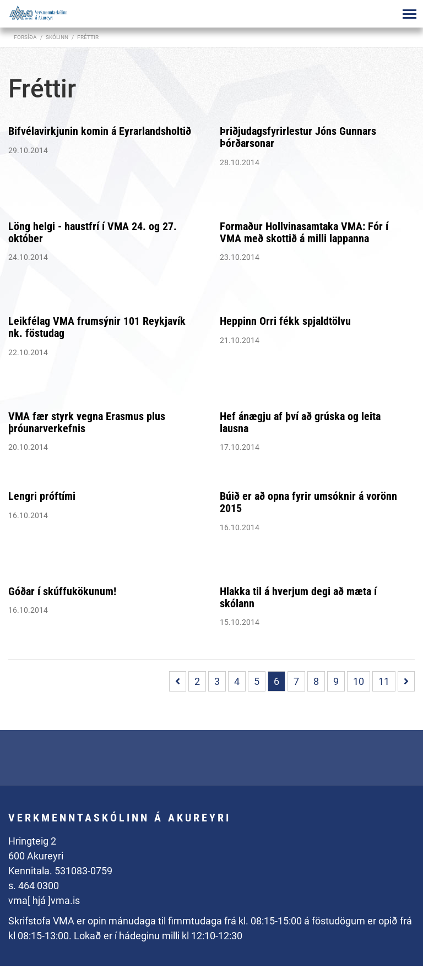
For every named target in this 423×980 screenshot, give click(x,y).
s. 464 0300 (34, 886)
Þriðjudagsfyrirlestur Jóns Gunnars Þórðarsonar (298, 137)
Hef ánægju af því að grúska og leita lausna (300, 422)
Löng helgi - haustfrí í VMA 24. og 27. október (93, 232)
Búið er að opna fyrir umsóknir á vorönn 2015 (308, 502)
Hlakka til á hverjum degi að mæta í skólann (298, 597)
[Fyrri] (178, 681)
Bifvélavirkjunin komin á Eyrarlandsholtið (100, 131)
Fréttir (88, 37)
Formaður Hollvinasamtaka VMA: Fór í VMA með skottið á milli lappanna (304, 232)
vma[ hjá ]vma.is (44, 900)
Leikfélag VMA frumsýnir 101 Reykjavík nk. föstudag (97, 327)
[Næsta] (406, 681)
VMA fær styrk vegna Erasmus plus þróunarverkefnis (87, 422)
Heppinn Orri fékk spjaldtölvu (285, 321)
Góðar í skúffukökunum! (62, 591)
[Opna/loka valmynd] (409, 14)
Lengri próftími (42, 496)
